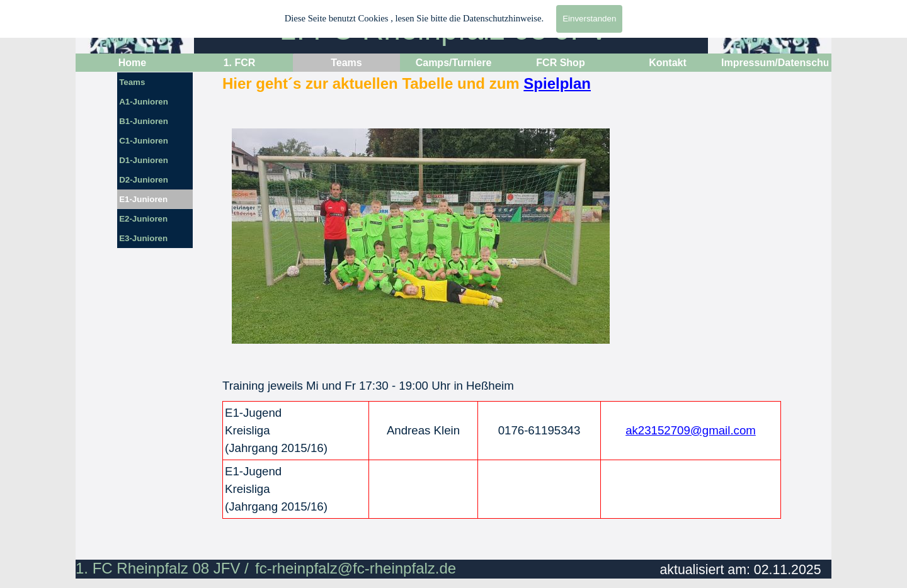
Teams (132, 82)
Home (132, 63)
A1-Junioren (144, 102)
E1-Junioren (143, 199)
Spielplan (557, 83)
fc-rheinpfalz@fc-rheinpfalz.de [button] (356, 568)
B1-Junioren (144, 121)
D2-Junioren (144, 180)
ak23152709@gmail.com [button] (691, 430)
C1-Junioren (144, 141)
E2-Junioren (143, 219)
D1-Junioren (144, 160)
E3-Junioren (143, 238)
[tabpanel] (506, 93)
